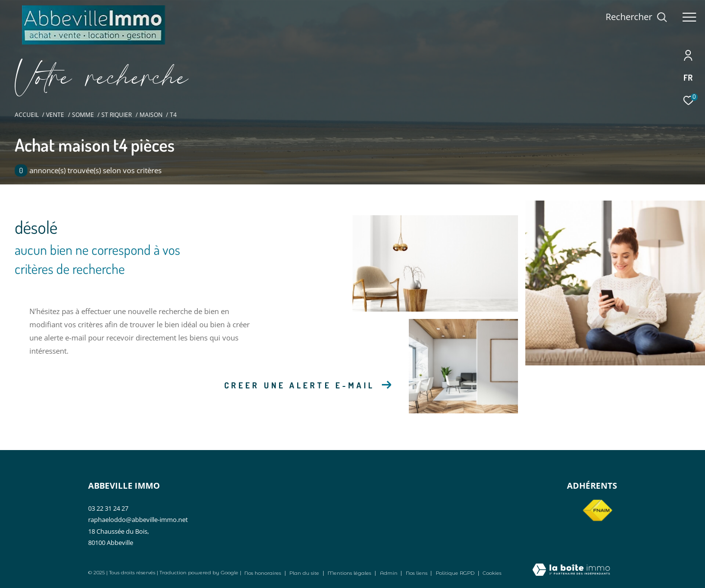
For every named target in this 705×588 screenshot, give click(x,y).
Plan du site (305, 573)
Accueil (27, 115)
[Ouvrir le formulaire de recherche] (636, 17)
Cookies (492, 573)
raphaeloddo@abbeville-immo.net (138, 520)
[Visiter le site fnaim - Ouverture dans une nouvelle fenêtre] (597, 511)
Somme (83, 115)
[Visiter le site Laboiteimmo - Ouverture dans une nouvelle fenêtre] (571, 570)
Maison (151, 115)
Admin (389, 573)
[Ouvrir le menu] (689, 17)
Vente (55, 115)
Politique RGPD (455, 573)
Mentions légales (350, 573)
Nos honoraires (263, 573)
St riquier (117, 115)
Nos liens (417, 573)
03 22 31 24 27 (108, 508)
